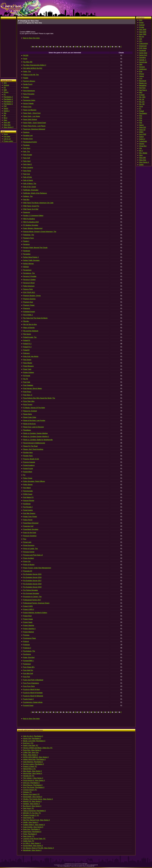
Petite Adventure (29, 286)
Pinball (141, 111)
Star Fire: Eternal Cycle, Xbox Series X (36, 820)
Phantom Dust (28, 302)
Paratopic (26, 145)
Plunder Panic (28, 456)
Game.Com (143, 55)
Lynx (141, 78)
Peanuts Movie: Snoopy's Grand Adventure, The (40, 232)
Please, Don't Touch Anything (33, 449)
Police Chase (28, 478)
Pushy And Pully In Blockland (33, 680)
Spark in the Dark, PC (31, 745)
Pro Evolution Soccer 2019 (32, 587)
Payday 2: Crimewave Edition (33, 216)
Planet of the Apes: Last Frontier (34, 421)
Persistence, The (29, 273)
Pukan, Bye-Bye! (29, 657)
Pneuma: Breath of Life (31, 459)
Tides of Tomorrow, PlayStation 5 (34, 811)
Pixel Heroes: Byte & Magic (32, 388)
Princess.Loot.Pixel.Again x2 (33, 555)
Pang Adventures (29, 91)
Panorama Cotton (29, 100)
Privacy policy (8, 141)
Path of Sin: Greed (29, 187)
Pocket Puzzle (28, 469)
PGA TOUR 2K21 (29, 292)
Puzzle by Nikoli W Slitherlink (33, 696)
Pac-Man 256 (28, 62)
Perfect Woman (28, 264)
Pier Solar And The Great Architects (35, 318)
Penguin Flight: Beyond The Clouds (35, 248)
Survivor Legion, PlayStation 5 (33, 764)
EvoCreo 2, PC (28, 743)
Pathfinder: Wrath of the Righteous (35, 193)
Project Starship (29, 625)
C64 (141, 39)
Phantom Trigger (29, 305)
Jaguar (141, 76)
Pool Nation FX (28, 497)
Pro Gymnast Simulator (31, 593)
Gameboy (142, 57)
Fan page (7, 136)
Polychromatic (28, 491)
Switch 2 (6, 111)
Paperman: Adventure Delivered (34, 129)
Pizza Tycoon (28, 405)
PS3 (141, 118)
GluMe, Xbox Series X (31, 822)
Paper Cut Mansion (30, 110)
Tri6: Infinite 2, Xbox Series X (33, 778)
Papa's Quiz (27, 107)
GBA (5, 90)
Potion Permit (28, 520)
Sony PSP (143, 134)
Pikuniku (26, 321)
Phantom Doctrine (29, 299)
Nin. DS (142, 102)
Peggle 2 (26, 241)
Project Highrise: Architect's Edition (35, 613)
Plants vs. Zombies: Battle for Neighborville (38, 440)
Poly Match (27, 488)
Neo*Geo (142, 88)
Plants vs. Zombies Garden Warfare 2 (36, 437)
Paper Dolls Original (30, 120)
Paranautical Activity (30, 142)
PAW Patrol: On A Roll (31, 209)
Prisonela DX (28, 571)
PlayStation (143, 113)
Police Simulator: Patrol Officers (34, 481)
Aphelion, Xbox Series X (31, 804)
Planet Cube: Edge (30, 417)
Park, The (26, 152)
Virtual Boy (143, 146)
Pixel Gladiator (28, 385)
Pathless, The (28, 196)
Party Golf (27, 158)
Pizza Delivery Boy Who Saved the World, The (39, 398)
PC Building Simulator (31, 225)
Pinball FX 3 (27, 347)
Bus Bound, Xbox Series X (32, 806)
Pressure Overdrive (30, 536)
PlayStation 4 (8, 102)
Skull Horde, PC (29, 818)
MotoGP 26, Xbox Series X (32, 801)
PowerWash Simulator (31, 529)
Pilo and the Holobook (31, 331)
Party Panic (27, 171)
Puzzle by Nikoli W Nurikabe (33, 693)
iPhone (6, 92)
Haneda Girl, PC (29, 776)
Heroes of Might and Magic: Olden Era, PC (38, 748)
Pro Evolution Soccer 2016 (32, 577)
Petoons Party (28, 289)
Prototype (26, 645)
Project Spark (28, 622)
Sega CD (142, 130)
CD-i (141, 41)
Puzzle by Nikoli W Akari (31, 689)
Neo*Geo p (143, 90)
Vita (5, 113)
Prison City (27, 561)
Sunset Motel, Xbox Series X (33, 846)
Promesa (26, 635)
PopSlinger (27, 504)
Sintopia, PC (27, 792)
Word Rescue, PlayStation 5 (33, 785)
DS (5, 88)
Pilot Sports (27, 334)
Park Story (27, 148)
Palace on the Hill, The (31, 75)
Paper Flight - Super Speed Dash (35, 123)
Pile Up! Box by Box (30, 324)
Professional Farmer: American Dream (36, 603)
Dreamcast (143, 46)
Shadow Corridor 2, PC (31, 815)
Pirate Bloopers (28, 366)
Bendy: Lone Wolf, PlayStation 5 (34, 741)
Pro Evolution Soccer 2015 (32, 574)
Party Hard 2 (27, 164)
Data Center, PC (29, 836)
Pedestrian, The (29, 235)
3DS (5, 83)
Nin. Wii (142, 104)
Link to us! (7, 139)
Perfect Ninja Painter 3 (31, 257)
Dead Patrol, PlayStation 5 (32, 832)
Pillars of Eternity (29, 328)
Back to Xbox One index (31, 38)
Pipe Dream (27, 360)
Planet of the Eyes (29, 424)
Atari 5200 (143, 32)
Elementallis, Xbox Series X (33, 797)
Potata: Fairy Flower (30, 517)
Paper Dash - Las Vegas (31, 116)
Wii (5, 116)
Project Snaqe (28, 619)
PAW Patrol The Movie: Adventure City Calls (38, 203)
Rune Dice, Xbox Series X (32, 750)
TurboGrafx (143, 141)
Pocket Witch (28, 472)
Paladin (26, 78)
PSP (5, 106)
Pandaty (26, 87)
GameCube (143, 62)
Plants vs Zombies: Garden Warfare (35, 433)
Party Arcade (28, 155)
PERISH (26, 267)
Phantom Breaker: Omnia (32, 296)
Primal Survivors (29, 545)
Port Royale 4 (28, 507)
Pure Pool (26, 677)
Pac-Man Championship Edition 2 (35, 65)
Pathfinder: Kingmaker (31, 190)
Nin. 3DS (142, 97)
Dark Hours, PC (28, 808)
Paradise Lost (28, 136)
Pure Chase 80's (29, 667)
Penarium (26, 244)
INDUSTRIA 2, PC (29, 769)
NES (141, 92)
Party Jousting (28, 168)
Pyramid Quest (28, 706)
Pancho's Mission (29, 81)
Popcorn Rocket (29, 501)
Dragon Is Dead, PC (30, 766)
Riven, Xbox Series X (30, 755)
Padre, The (27, 71)
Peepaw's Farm (28, 238)
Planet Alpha (27, 414)
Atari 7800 (143, 34)
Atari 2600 (143, 30)
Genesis (142, 67)
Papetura (26, 132)
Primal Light (27, 542)
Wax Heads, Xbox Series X (32, 771)
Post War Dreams (29, 513)
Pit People (27, 376)
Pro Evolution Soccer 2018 (32, 584)
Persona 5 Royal (29, 283)
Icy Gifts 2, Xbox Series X (32, 843)
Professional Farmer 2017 (32, 600)
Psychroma (27, 654)
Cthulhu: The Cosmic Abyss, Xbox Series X (38, 799)
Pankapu (26, 97)
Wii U (5, 118)
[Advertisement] (8, 48)
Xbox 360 (7, 123)
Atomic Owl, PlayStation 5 (32, 739)
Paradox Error (28, 139)
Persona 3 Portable (30, 276)
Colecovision (144, 44)
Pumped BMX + (29, 661)
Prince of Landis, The (30, 549)
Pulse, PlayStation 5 (30, 834)
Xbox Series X (8, 127)
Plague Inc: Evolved (30, 411)
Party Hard (27, 161)
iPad (141, 71)
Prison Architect (28, 558)
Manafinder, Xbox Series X (32, 850)
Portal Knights (28, 510)
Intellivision (143, 69)
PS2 (141, 116)
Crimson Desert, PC (30, 790)
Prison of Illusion (29, 565)
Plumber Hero (28, 453)
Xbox (5, 120)
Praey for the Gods (30, 533)
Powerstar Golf (28, 526)
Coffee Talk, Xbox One (31, 752)
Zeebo (141, 165)
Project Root (27, 616)
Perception (27, 254)
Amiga (141, 23)
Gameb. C (143, 60)
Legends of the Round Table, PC (34, 839)
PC (5, 95)
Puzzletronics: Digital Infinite (33, 702)
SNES (141, 132)
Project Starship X (29, 629)
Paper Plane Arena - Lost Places (34, 126)
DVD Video (143, 48)
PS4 (141, 120)
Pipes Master (28, 363)
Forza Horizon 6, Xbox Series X (34, 780)
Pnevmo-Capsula (29, 462)
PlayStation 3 (8, 99)
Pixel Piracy (27, 392)
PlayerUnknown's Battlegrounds (34, 443)
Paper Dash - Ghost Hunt (32, 113)
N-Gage (142, 95)
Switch (6, 109)
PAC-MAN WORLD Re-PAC (33, 68)
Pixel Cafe (27, 382)
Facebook (142, 51)
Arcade (142, 27)
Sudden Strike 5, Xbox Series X (34, 825)
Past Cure (27, 174)
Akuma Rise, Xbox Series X (33, 773)
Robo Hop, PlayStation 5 (32, 829)
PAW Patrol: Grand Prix (31, 206)
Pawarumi (27, 212)
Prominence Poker (29, 638)
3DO (141, 20)
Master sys (143, 83)
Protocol (26, 641)
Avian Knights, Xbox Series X (33, 827)
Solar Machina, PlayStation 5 (33, 762)
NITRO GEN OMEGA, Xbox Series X (36, 757)
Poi (24, 475)
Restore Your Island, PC (31, 794)
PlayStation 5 (8, 104)
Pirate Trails (27, 369)
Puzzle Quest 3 (28, 699)
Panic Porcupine (29, 94)
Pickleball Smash (29, 312)
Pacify (25, 59)
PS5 (141, 123)
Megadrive (143, 85)
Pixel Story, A (28, 395)
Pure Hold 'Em (28, 670)
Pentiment (27, 251)
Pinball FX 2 (27, 344)
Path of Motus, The (30, 184)
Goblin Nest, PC (29, 841)
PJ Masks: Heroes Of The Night (34, 408)
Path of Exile (27, 177)
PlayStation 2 (8, 97)
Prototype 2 (27, 648)
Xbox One (7, 125)
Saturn (141, 125)
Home (6, 134)
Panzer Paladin (28, 103)
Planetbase (27, 430)
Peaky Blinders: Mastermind (33, 228)
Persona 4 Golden (29, 280)
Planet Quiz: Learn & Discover (33, 427)
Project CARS (28, 606)
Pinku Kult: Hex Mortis (31, 356)
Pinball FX (27, 340)
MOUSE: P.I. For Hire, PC (32, 813)
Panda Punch (28, 84)
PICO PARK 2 (28, 315)
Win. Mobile (143, 153)
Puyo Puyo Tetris (29, 686)
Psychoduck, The (29, 651)
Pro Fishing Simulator (30, 590)
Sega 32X (142, 127)
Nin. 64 (142, 99)
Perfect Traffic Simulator (31, 260)
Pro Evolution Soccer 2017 (32, 581)
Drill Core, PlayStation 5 (31, 783)
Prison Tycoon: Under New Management (37, 568)
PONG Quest (28, 494)
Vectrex (142, 144)
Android (6, 85)
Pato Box (26, 200)
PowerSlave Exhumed (31, 523)
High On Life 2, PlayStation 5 (33, 736)
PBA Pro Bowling (29, 219)
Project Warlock (28, 632)
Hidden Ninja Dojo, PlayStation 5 (34, 759)
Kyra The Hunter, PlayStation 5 (34, 787)
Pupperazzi (27, 664)
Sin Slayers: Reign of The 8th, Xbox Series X (38, 848)
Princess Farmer (29, 552)
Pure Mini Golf (28, 673)
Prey (25, 539)
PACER (26, 55)
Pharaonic (27, 308)
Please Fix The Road (30, 446)
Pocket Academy (29, 465)
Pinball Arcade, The (30, 337)
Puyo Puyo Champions (31, 683)
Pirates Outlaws (28, 372)
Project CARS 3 (28, 609)
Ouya (141, 106)
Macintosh (143, 81)
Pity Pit (25, 379)
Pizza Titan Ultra (29, 401)
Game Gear (143, 53)
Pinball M (26, 350)
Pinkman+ (27, 353)
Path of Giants (28, 180)
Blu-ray (142, 37)
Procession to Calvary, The (32, 597)
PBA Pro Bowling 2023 (31, 222)
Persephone (27, 270)
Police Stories (28, 485)
